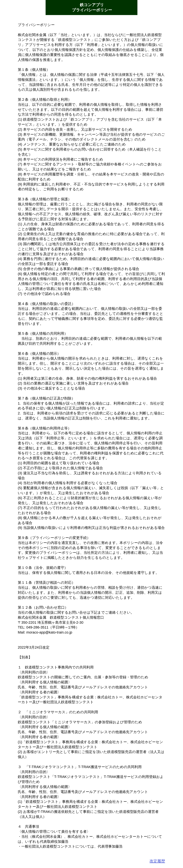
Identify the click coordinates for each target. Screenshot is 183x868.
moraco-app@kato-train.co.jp (49, 632)
